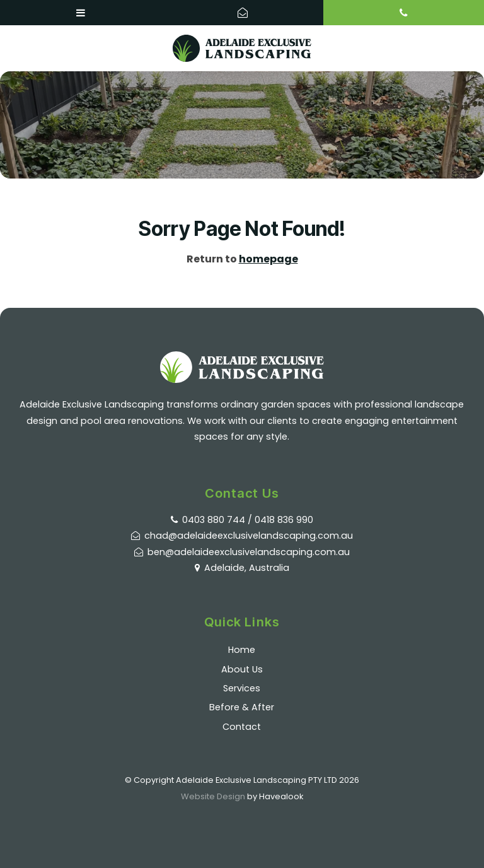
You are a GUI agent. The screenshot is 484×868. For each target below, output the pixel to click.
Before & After (242, 707)
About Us (242, 669)
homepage (268, 259)
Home (242, 650)
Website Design (213, 796)
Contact (242, 727)
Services (242, 688)
